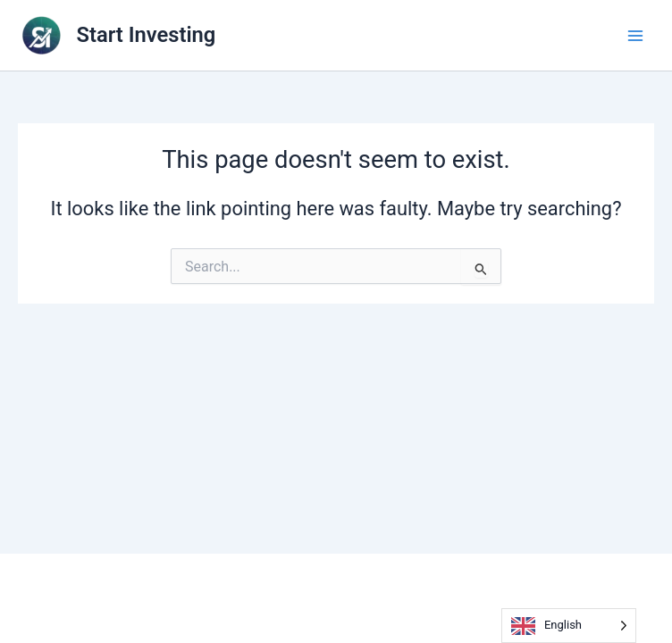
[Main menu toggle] (635, 36)
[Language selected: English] (569, 626)
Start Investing (147, 35)
